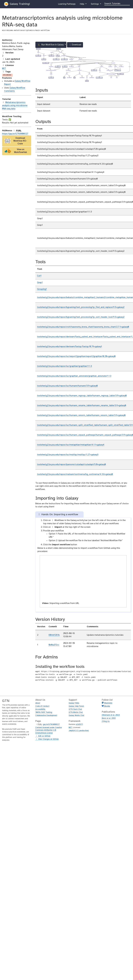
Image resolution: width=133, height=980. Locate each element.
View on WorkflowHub (16, 151)
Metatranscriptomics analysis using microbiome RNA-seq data (15, 106)
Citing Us (106, 721)
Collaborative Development (46, 715)
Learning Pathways (67, 5)
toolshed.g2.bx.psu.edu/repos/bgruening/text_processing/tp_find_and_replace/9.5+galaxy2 (81, 307)
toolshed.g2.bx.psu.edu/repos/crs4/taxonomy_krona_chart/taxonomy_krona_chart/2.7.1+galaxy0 (83, 327)
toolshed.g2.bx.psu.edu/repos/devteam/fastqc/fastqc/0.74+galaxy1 (70, 347)
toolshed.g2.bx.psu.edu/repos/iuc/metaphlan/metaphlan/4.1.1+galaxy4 (71, 445)
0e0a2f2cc (54, 645)
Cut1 (39, 276)
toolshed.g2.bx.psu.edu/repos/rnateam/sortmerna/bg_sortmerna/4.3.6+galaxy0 (75, 474)
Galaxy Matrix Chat (76, 715)
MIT (4, 69)
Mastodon (108, 703)
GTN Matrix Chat (76, 712)
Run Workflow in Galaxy (51, 45)
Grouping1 (42, 289)
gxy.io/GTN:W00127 (51, 724)
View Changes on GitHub (47, 739)
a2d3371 (79, 724)
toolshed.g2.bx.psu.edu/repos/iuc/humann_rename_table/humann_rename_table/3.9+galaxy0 (82, 406)
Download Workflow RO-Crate (16, 141)
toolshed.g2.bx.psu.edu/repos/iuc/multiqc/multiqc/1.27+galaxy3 (68, 455)
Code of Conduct (42, 706)
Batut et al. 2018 (109, 718)
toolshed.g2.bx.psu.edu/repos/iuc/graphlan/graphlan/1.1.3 (64, 366)
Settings (95, 5)
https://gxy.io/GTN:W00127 (15, 134)
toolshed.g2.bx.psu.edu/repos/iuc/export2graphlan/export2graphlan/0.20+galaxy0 (76, 356)
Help (82, 5)
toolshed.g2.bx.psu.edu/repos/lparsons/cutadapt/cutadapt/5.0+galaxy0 (71, 465)
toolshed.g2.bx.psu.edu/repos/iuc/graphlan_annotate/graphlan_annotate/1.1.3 (74, 376)
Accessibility (40, 709)
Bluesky (107, 706)
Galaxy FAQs (74, 703)
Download (75, 45)
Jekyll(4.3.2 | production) (79, 731)
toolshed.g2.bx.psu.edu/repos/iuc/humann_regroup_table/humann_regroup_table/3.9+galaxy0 (82, 396)
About (38, 703)
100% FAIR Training (44, 712)
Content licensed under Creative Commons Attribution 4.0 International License (49, 730)
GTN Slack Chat (75, 709)
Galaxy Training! (17, 4)
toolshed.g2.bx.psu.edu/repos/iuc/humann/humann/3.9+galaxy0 (67, 386)
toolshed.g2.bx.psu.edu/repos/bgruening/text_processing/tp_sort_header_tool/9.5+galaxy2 (81, 317)
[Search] (117, 3)
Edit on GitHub (43, 736)
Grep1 (40, 283)
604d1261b (54, 635)
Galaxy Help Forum (76, 706)
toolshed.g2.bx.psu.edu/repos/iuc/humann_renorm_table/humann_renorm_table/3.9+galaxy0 (81, 415)
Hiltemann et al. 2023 (111, 715)
